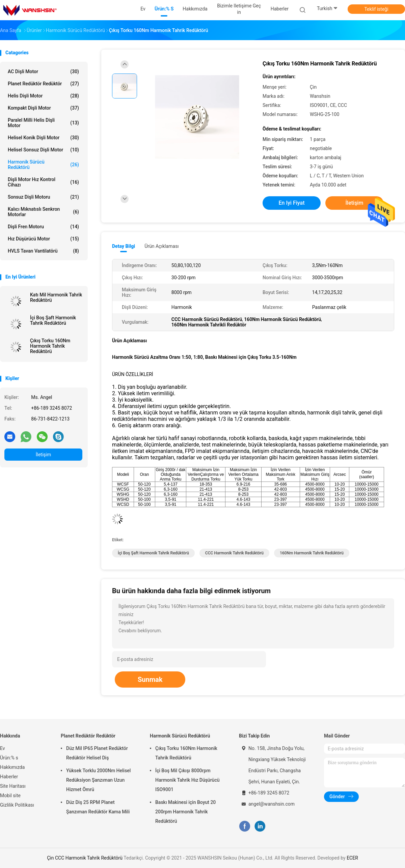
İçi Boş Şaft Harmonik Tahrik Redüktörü (53, 320)
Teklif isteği (376, 9)
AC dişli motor (43, 71)
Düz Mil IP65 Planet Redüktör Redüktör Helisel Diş (97, 753)
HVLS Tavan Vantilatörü (43, 251)
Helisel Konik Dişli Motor (43, 138)
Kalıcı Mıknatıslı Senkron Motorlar (43, 212)
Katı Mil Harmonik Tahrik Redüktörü (56, 297)
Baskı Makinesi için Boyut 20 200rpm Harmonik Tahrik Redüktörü (185, 812)
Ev (3, 748)
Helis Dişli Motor (43, 96)
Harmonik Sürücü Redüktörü (43, 165)
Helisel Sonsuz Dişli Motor (43, 150)
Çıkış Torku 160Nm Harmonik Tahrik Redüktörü (50, 346)
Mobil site (10, 795)
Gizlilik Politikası (17, 805)
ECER (352, 858)
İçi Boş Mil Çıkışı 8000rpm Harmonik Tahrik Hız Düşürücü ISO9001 (187, 780)
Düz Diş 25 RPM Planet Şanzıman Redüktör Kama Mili (98, 807)
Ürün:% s (9, 758)
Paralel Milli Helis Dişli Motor (43, 123)
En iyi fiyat (292, 203)
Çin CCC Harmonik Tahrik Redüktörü (85, 858)
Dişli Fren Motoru (43, 227)
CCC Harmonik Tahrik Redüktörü (234, 553)
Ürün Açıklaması (161, 246)
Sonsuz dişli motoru (43, 197)
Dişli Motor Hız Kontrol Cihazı (43, 182)
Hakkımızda (12, 767)
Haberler (9, 777)
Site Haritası (13, 786)
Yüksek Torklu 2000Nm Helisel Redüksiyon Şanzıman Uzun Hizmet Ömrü (98, 780)
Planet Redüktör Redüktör (43, 84)
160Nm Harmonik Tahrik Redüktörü (312, 553)
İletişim (44, 455)
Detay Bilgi (124, 246)
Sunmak (150, 679)
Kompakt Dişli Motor (43, 108)
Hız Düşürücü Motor (43, 239)
